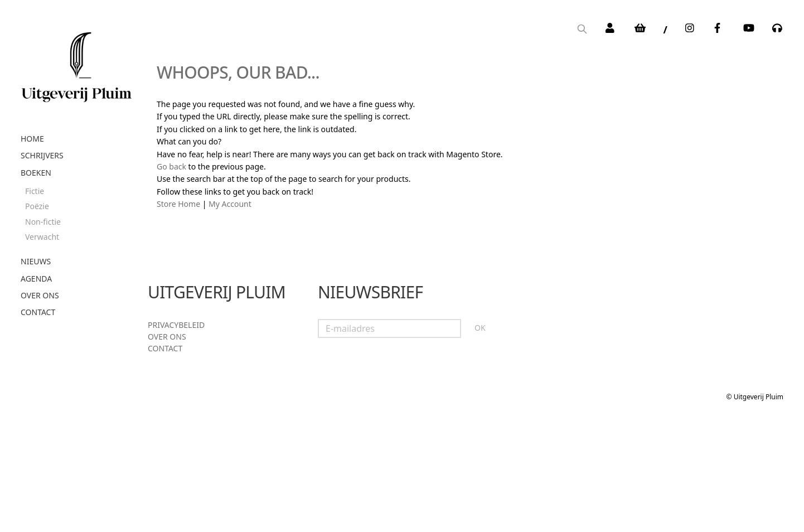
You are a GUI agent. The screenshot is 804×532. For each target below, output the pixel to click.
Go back (171, 166)
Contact (38, 312)
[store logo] (76, 63)
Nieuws (36, 261)
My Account (230, 204)
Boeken (36, 173)
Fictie (35, 191)
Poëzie (37, 206)
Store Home (178, 204)
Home (32, 139)
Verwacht (42, 237)
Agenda (36, 279)
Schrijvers (42, 155)
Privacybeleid (176, 325)
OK (480, 328)
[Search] (582, 30)
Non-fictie (43, 222)
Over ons (40, 295)
